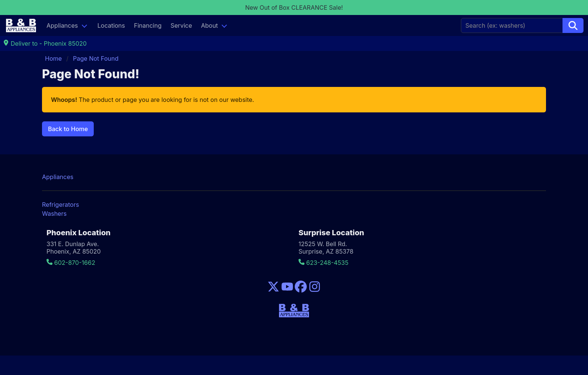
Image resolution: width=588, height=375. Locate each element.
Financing (148, 25)
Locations (111, 25)
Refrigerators (61, 205)
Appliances (62, 25)
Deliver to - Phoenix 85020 (45, 43)
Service (181, 25)
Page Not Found (96, 58)
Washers (54, 214)
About (209, 25)
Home (53, 58)
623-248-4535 (323, 263)
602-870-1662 (71, 263)
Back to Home (68, 129)
